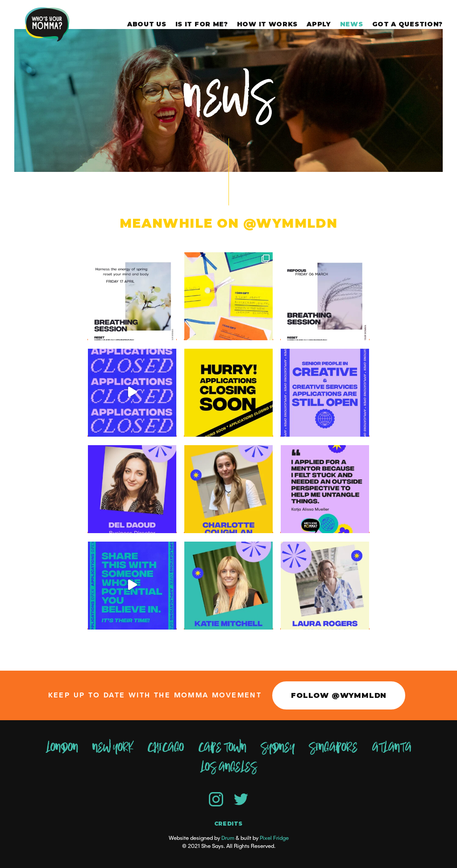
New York (113, 748)
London (62, 748)
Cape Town (222, 748)
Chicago (166, 748)
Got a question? (408, 24)
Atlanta (392, 748)
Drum (228, 838)
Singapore (333, 748)
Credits (228, 824)
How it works (267, 24)
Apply (319, 24)
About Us (147, 24)
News (352, 24)
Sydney (278, 748)
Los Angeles (228, 768)
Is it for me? (202, 24)
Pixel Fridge (274, 838)
